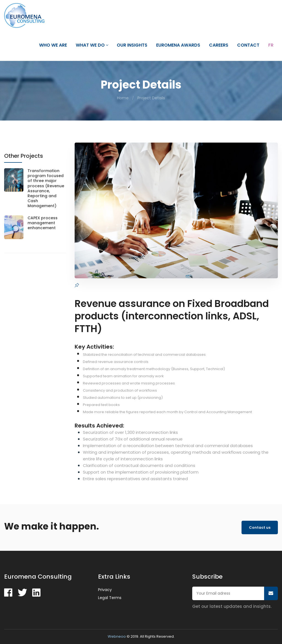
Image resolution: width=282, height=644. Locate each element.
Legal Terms (110, 598)
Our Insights (132, 45)
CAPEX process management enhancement (43, 223)
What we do (92, 45)
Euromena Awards (178, 45)
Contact (248, 45)
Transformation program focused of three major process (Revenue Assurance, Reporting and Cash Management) (46, 188)
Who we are (53, 45)
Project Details (151, 98)
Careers (219, 45)
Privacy (105, 590)
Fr (271, 45)
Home (123, 98)
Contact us (260, 527)
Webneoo (117, 636)
